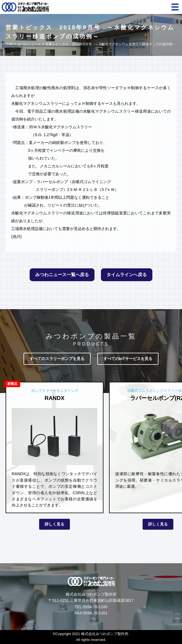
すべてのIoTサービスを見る (128, 359)
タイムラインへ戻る (127, 275)
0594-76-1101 (95, 613)
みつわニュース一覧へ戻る (62, 275)
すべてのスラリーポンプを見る (57, 359)
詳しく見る (55, 524)
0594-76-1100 (95, 607)
